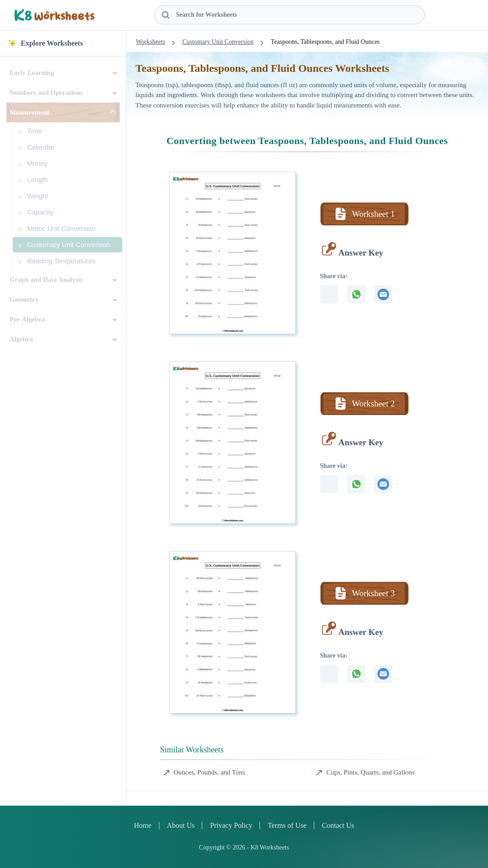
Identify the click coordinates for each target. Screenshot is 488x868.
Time (35, 131)
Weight (37, 196)
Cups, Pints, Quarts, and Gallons (370, 772)
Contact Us (338, 825)
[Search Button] (166, 15)
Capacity (40, 212)
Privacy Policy (231, 825)
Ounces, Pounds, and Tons (209, 772)
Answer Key (361, 253)
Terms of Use (287, 825)
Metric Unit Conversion (61, 228)
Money (37, 163)
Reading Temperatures (61, 261)
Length (37, 180)
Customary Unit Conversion (68, 245)
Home (142, 825)
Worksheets (151, 42)
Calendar (41, 147)
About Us (181, 825)
